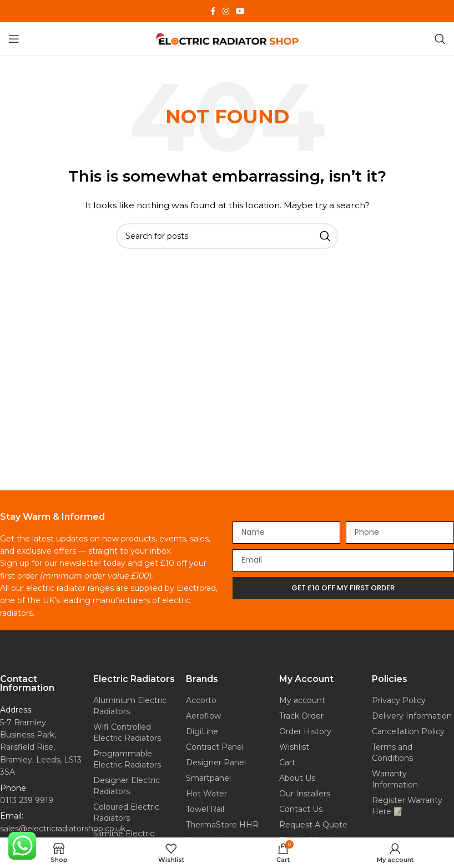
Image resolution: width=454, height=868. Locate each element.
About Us (297, 778)
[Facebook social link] (213, 11)
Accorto (201, 700)
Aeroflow (203, 716)
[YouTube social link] (240, 11)
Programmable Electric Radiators (127, 759)
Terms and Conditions (392, 752)
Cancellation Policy (408, 731)
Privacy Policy (399, 700)
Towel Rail (205, 809)
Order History (305, 731)
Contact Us (301, 809)
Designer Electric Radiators (127, 786)
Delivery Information (412, 716)
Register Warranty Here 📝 (407, 806)
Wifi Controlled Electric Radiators (127, 732)
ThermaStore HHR (222, 825)
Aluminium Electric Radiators (130, 706)
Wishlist (294, 747)
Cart (287, 762)
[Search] (440, 39)
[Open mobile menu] (14, 39)
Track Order (301, 716)
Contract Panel (215, 747)
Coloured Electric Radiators (126, 812)
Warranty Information (395, 779)
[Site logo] (227, 38)
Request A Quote (313, 825)
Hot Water (206, 794)
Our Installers (305, 794)
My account (302, 700)
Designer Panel (216, 762)
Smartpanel (208, 778)
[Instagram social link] (226, 11)
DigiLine (202, 731)
